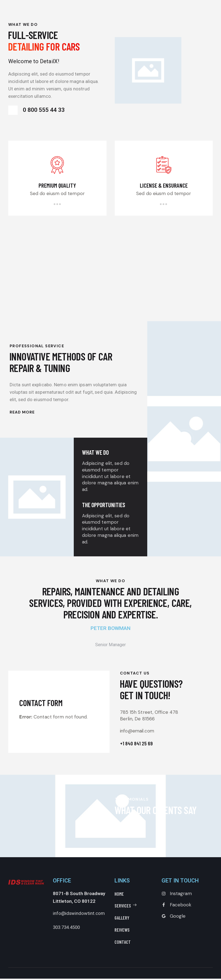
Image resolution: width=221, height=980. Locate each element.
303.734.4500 (68, 929)
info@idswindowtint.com (79, 915)
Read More (22, 413)
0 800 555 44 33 (33, 110)
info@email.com (146, 732)
